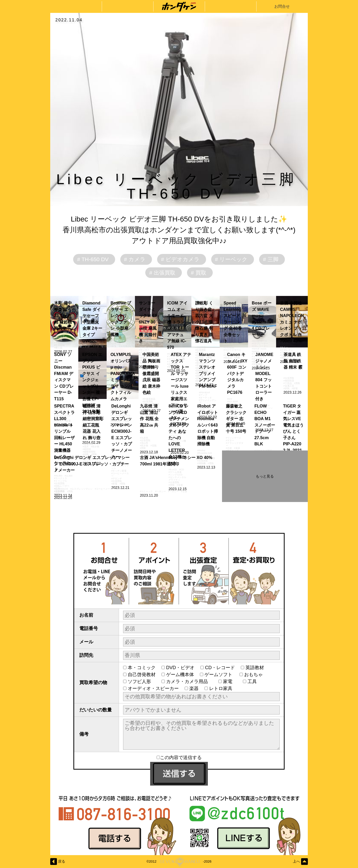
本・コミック (142, 668)
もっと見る (265, 476)
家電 (230, 682)
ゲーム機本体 (180, 675)
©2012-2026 (179, 862)
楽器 (194, 688)
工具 (254, 682)
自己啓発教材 (142, 675)
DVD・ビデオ (180, 668)
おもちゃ (256, 675)
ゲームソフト (219, 675)
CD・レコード (220, 668)
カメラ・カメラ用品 (189, 682)
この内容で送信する (179, 758)
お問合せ (282, 6)
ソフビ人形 (142, 682)
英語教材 (257, 668)
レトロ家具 (221, 688)
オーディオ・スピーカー (153, 688)
